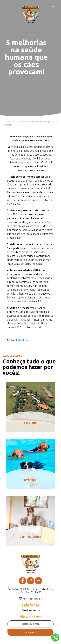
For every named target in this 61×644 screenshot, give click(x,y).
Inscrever (30, 632)
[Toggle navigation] (53, 8)
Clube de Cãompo (31, 15)
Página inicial (10, 122)
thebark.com (23, 340)
